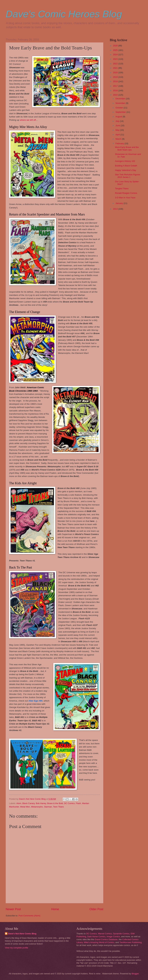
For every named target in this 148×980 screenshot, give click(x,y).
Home (55, 909)
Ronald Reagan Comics (126, 193)
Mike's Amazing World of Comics (99, 942)
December (121, 99)
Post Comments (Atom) (29, 916)
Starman (48, 807)
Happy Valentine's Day (125, 170)
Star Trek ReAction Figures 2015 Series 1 (128, 176)
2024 (116, 55)
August (119, 117)
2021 (116, 68)
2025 (116, 50)
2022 (116, 64)
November (121, 103)
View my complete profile (17, 948)
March (119, 139)
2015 (116, 95)
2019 (116, 77)
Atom (19, 803)
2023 (116, 59)
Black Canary (29, 803)
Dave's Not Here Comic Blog (22, 934)
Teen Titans (58, 807)
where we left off (28, 120)
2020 (116, 72)
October (119, 108)
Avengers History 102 (125, 161)
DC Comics (69, 803)
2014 (116, 209)
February (120, 143)
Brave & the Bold (55, 803)
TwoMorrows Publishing (130, 942)
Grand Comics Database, (106, 939)
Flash (78, 803)
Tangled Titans (122, 188)
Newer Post (13, 909)
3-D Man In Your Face (125, 198)
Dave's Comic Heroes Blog (64, 14)
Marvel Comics (105, 934)
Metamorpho (37, 807)
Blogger (135, 974)
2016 (116, 90)
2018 (116, 81)
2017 (116, 86)
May (118, 130)
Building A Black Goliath (126, 166)
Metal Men (25, 807)
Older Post (96, 909)
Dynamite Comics (121, 934)
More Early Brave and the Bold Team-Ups (127, 148)
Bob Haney (41, 803)
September (121, 112)
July (118, 121)
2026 (116, 46)
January (119, 203)
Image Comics (113, 937)
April (118, 135)
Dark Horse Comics (96, 937)
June (118, 125)
